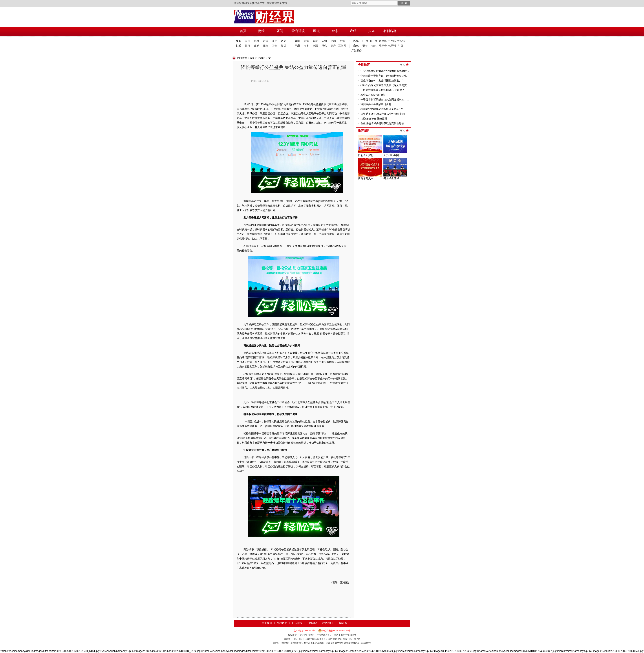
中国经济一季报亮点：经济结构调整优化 (384, 76)
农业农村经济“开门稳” (373, 95)
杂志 (356, 46)
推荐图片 (364, 131)
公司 (297, 41)
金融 (257, 41)
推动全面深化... (367, 155)
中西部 (392, 41)
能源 (315, 46)
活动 (333, 41)
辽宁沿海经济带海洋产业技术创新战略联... (385, 71)
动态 (374, 46)
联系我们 (328, 623)
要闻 (239, 41)
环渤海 (383, 41)
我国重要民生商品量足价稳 (376, 104)
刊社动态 (312, 623)
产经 (297, 46)
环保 (324, 46)
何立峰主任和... (392, 178)
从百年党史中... (367, 178)
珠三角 (374, 41)
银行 (248, 46)
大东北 (401, 41)
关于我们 (267, 623)
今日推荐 (364, 65)
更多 (403, 65)
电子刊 (392, 46)
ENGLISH (343, 623)
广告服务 (356, 50)
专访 (306, 41)
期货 (283, 46)
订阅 (401, 46)
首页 (252, 58)
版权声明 (282, 623)
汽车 (306, 46)
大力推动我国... (392, 155)
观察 (315, 41)
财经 (239, 46)
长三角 (365, 41)
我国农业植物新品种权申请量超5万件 (382, 109)
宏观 (266, 41)
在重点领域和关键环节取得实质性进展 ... (384, 123)
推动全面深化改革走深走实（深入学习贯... (385, 85)
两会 (283, 41)
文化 (342, 41)
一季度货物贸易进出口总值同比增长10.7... (385, 100)
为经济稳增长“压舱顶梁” (374, 119)
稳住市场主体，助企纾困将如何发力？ (382, 80)
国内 (248, 41)
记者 (365, 46)
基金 (275, 46)
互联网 (342, 46)
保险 (266, 46)
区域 (356, 41)
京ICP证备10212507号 (304, 631)
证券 (257, 46)
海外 (275, 41)
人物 (324, 41)
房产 (333, 46)
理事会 (383, 46)
